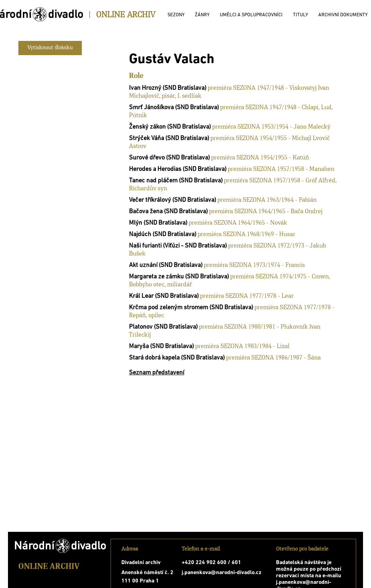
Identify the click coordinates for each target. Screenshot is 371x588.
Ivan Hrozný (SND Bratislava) (168, 88)
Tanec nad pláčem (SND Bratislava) (176, 181)
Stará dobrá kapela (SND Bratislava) (177, 358)
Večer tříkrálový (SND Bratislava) (172, 200)
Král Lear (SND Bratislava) (164, 296)
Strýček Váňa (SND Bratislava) (169, 139)
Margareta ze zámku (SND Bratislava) (179, 277)
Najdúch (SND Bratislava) (163, 235)
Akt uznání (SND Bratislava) (166, 265)
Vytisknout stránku (50, 48)
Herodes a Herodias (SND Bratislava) (178, 169)
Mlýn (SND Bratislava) (158, 223)
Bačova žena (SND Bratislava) (168, 212)
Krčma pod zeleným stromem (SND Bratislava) (191, 308)
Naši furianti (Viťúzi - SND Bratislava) (178, 246)
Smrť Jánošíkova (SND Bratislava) (174, 108)
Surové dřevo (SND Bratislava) (169, 158)
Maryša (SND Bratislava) (161, 347)
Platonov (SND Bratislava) (163, 327)
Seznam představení (157, 373)
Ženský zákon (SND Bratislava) (170, 127)
